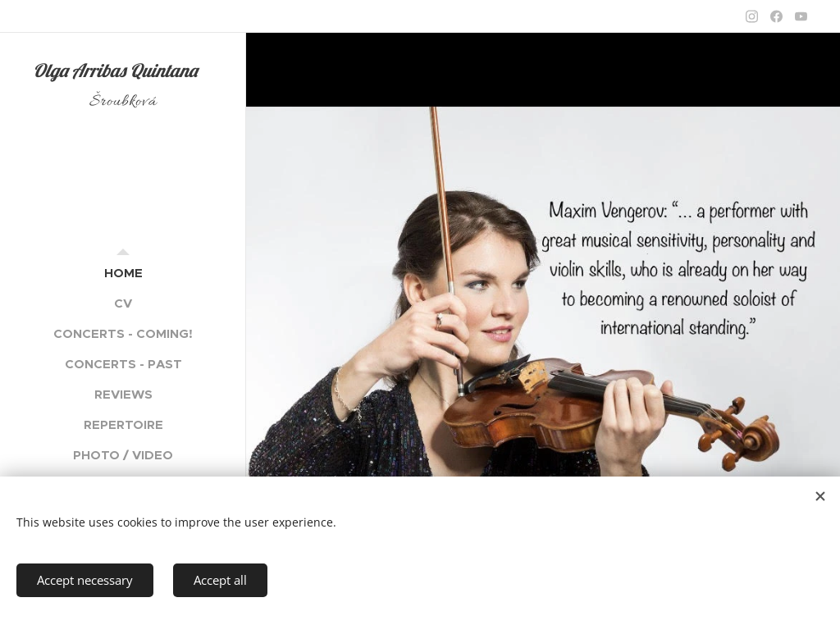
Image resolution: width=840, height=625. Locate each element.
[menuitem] (123, 273)
